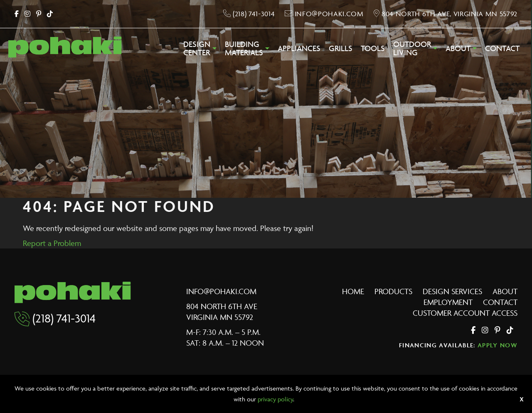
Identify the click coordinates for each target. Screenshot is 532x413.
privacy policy (275, 399)
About (458, 49)
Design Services (452, 291)
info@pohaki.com (221, 291)
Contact (502, 49)
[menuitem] (200, 51)
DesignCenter (197, 49)
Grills (341, 49)
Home (353, 291)
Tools (373, 49)
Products (393, 291)
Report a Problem (52, 243)
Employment (448, 302)
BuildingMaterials (244, 49)
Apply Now (498, 345)
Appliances (299, 49)
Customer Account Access (465, 313)
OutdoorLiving (412, 49)
